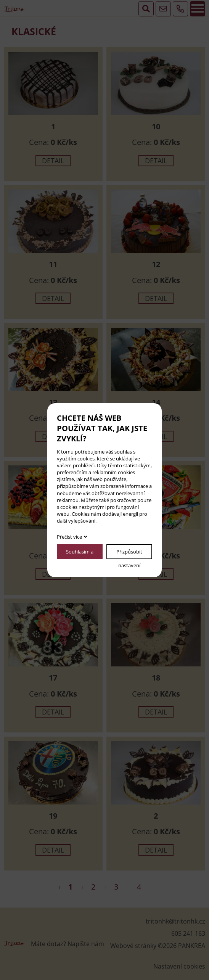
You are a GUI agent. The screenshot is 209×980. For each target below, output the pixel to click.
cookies (86, 459)
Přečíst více (69, 537)
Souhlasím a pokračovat (80, 554)
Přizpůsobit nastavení (129, 554)
